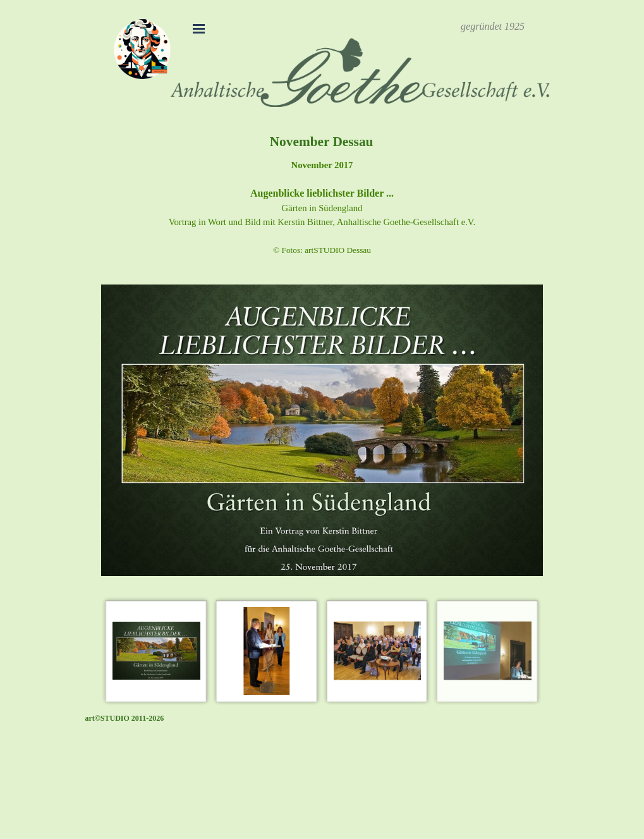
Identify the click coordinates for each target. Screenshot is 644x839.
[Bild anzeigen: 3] (378, 651)
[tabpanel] (493, 27)
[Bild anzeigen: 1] (156, 651)
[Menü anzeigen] (199, 28)
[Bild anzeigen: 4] (488, 651)
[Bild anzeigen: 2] (267, 651)
